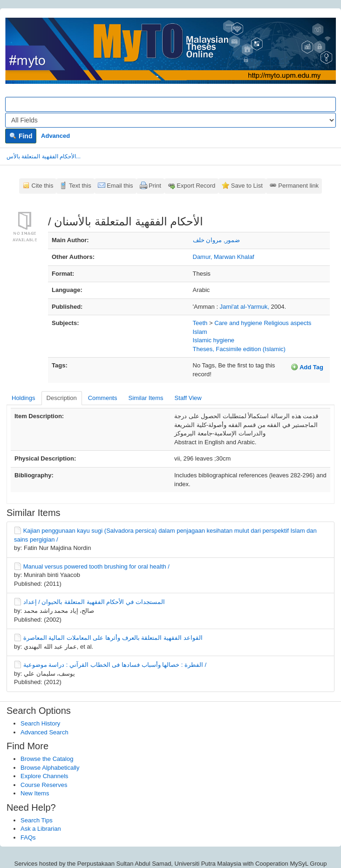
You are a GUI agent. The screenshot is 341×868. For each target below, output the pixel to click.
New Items (35, 793)
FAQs (28, 837)
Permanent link (298, 186)
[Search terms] (170, 104)
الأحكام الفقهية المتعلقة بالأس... (44, 156)
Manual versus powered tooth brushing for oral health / (96, 566)
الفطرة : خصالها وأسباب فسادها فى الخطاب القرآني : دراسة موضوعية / (115, 665)
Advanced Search (44, 732)
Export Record (196, 186)
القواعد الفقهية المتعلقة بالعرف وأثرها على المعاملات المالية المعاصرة (113, 638)
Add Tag (307, 367)
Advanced (55, 136)
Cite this (43, 186)
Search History (40, 723)
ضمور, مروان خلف (217, 240)
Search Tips (37, 820)
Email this (120, 186)
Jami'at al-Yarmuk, (246, 307)
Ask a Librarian (41, 829)
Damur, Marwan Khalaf (224, 257)
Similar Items (146, 398)
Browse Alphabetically (50, 768)
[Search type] (170, 120)
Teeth (200, 323)
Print (155, 186)
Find (21, 136)
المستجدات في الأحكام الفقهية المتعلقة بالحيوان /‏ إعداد (94, 602)
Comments (103, 398)
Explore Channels (44, 776)
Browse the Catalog (47, 759)
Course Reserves (44, 785)
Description (62, 398)
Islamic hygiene (214, 340)
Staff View (188, 398)
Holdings (24, 398)
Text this (80, 186)
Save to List (247, 186)
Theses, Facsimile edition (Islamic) (239, 349)
